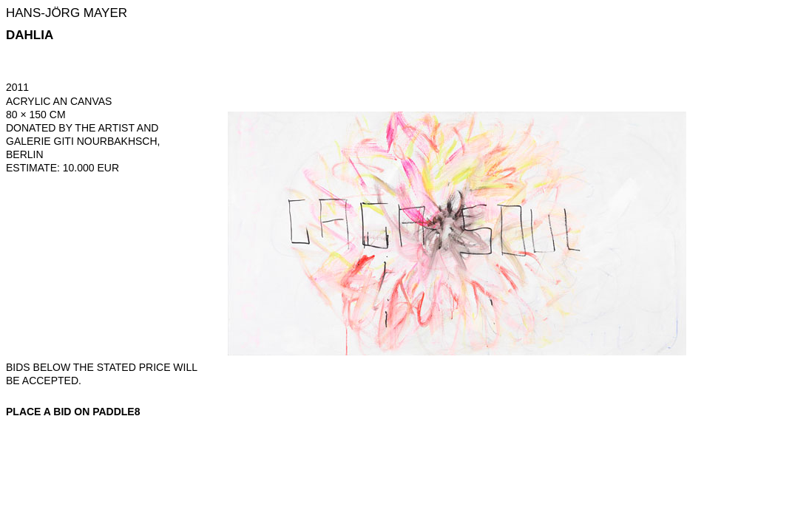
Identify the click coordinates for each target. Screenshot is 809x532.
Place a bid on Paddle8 (73, 412)
